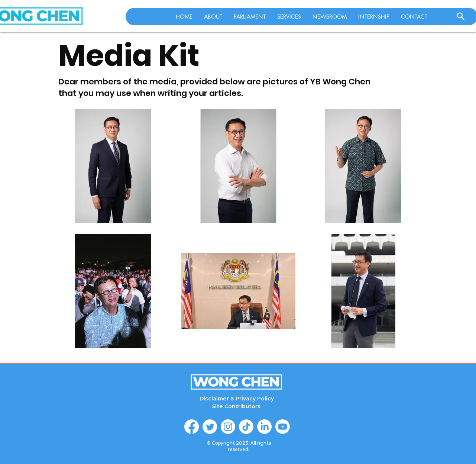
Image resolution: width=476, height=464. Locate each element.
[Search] (461, 16)
